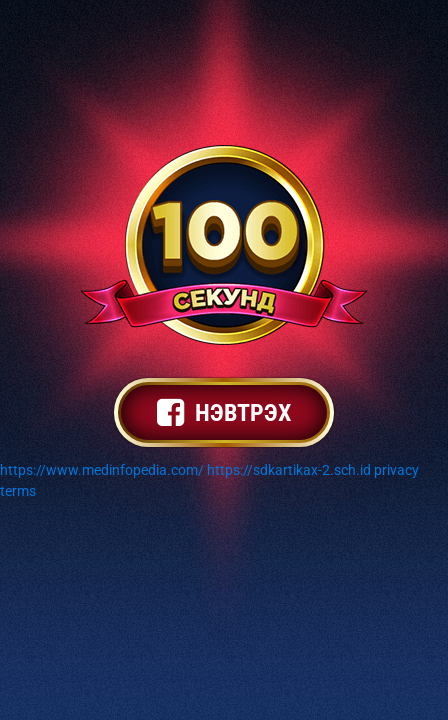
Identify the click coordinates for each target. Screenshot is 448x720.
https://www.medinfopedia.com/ (102, 470)
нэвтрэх (224, 413)
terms (18, 491)
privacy (396, 470)
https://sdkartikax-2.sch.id (289, 470)
